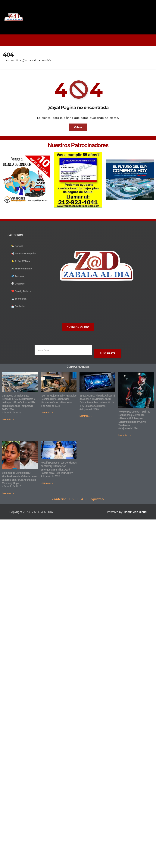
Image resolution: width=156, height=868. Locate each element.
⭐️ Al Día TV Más (21, 261)
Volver (78, 127)
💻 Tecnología (19, 299)
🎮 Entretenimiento (22, 269)
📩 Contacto (18, 306)
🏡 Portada (17, 246)
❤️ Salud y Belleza (21, 291)
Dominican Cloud (135, 512)
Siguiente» (97, 499)
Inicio (6, 60)
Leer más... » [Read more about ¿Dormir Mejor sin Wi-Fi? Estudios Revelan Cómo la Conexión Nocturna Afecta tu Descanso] (47, 413)
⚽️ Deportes (18, 284)
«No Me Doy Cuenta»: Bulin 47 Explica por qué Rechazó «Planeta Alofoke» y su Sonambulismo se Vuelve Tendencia (134, 418)
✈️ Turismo (17, 276)
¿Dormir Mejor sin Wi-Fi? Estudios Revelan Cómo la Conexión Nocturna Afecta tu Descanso (59, 399)
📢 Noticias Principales (24, 254)
